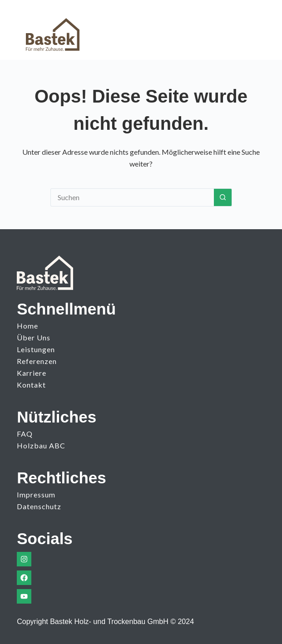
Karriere (32, 373)
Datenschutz (39, 506)
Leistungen (36, 349)
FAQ (25, 434)
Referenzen (37, 361)
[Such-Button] (223, 197)
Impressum (36, 494)
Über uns (34, 337)
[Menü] (248, 30)
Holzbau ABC (41, 445)
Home (27, 326)
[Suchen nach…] (132, 197)
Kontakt (31, 385)
